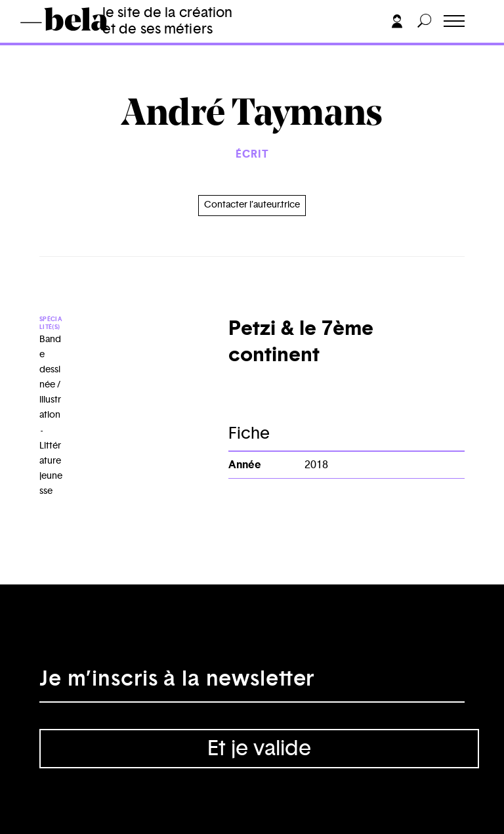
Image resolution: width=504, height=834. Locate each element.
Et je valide (259, 749)
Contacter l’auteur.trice (252, 205)
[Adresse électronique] (252, 683)
